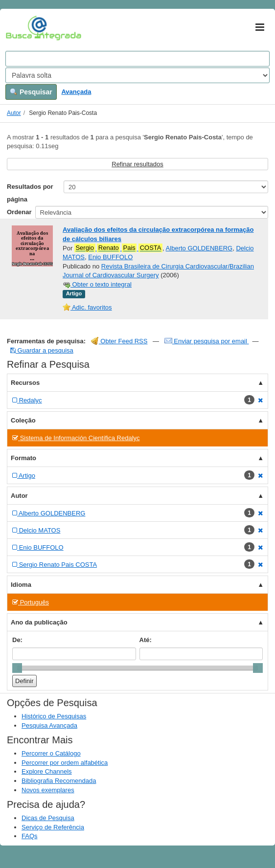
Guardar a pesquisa (42, 350)
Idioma (21, 585)
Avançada (76, 92)
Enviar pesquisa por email (207, 341)
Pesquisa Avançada (49, 725)
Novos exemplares (48, 790)
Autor (14, 113)
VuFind (21, 28)
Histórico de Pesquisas (54, 716)
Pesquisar (31, 92)
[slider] (17, 668)
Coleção (23, 420)
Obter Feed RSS (119, 341)
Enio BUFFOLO (110, 257)
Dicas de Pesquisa (48, 818)
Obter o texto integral (97, 284)
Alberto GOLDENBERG (199, 248)
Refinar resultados (137, 164)
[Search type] (137, 75)
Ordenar (19, 212)
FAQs (30, 836)
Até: (146, 640)
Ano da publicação (39, 622)
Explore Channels (47, 771)
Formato (23, 458)
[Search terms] (137, 59)
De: (17, 640)
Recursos (25, 383)
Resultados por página (30, 193)
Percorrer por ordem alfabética (65, 763)
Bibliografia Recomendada (59, 781)
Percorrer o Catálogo (51, 753)
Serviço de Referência (53, 827)
